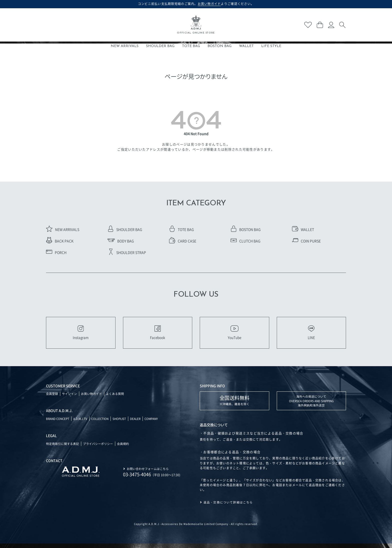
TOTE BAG (191, 46)
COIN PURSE (306, 241)
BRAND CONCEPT (58, 423)
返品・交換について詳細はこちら (228, 507)
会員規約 (123, 448)
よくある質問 (115, 398)
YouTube (234, 335)
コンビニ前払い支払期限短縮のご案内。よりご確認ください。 (196, 4)
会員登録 (52, 398)
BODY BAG (121, 241)
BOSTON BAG (219, 46)
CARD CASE (183, 241)
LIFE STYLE (271, 46)
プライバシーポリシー (98, 448)
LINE (311, 335)
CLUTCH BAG (245, 241)
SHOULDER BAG (160, 46)
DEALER (140, 423)
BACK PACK (60, 241)
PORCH (56, 252)
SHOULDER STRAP (127, 252)
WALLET (246, 46)
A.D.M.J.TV (82, 423)
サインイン (69, 398)
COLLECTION (102, 423)
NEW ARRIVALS (125, 46)
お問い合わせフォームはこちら (148, 473)
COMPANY (156, 423)
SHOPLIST (123, 423)
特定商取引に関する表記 (62, 448)
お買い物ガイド (91, 398)
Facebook (157, 335)
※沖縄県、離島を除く (234, 404)
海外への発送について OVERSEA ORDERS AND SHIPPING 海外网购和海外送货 (311, 405)
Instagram (81, 335)
